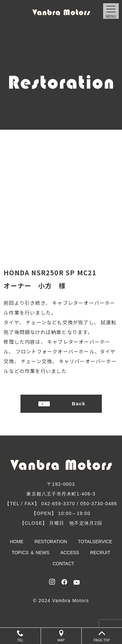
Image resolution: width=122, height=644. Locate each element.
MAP (61, 636)
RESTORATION (51, 542)
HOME (17, 542)
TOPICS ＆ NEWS (31, 553)
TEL (20, 636)
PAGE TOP (102, 636)
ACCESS (70, 553)
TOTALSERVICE (95, 542)
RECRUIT (100, 553)
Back (79, 404)
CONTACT (64, 564)
